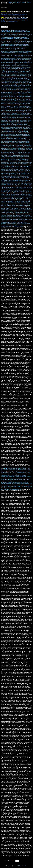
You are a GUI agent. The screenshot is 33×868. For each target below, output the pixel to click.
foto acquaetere (18, 19)
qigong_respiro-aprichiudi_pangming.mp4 (20, 14)
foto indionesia (16, 13)
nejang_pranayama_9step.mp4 (6, 14)
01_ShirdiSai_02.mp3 (20, 16)
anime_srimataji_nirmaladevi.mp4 (7, 16)
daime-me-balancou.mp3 (13, 21)
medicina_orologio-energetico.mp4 (15, 20)
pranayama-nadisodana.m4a (7, 432)
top (13, 861)
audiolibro (23, 13)
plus (10, 2)
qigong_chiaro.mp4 (4, 20)
